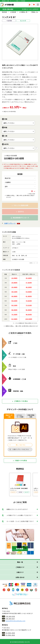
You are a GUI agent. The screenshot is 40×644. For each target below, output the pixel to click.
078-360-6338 (10, 616)
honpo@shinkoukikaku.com (15, 621)
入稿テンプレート (10, 223)
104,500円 (29, 319)
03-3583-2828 (10, 633)
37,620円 (29, 283)
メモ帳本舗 (13, 12)
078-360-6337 (10, 619)
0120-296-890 (10, 9)
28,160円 (29, 278)
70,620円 (29, 301)
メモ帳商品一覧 (23, 12)
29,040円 (14, 287)
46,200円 (29, 287)
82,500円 (14, 319)
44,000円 (14, 296)
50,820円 (14, 301)
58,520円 (14, 305)
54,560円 (29, 292)
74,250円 (14, 314)
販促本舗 (4, 12)
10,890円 (14, 278)
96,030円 (29, 314)
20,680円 (14, 283)
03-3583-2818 (10, 635)
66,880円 (14, 310)
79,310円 (29, 305)
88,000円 (29, 310)
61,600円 (29, 296)
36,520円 (14, 292)
